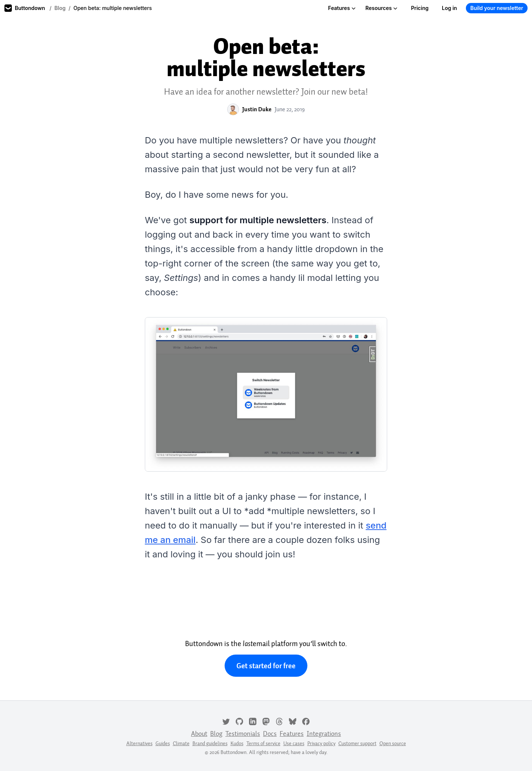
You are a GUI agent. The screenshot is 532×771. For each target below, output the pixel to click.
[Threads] (279, 721)
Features (342, 8)
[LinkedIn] (253, 721)
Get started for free (266, 666)
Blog (60, 8)
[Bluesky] (293, 721)
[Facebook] (306, 721)
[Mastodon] (266, 721)
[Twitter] (226, 721)
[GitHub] (239, 721)
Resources (381, 8)
